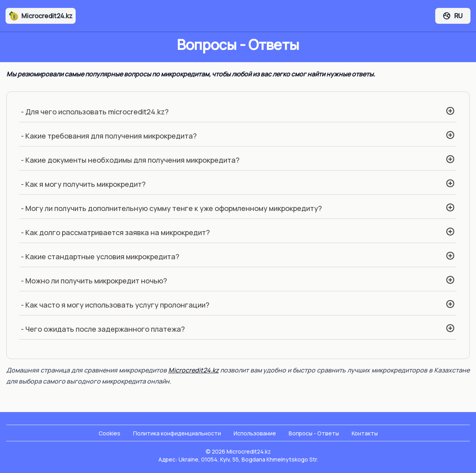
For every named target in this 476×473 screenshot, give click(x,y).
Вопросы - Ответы (314, 433)
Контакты (365, 433)
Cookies (109, 433)
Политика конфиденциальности (177, 433)
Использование (255, 433)
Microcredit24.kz (41, 16)
